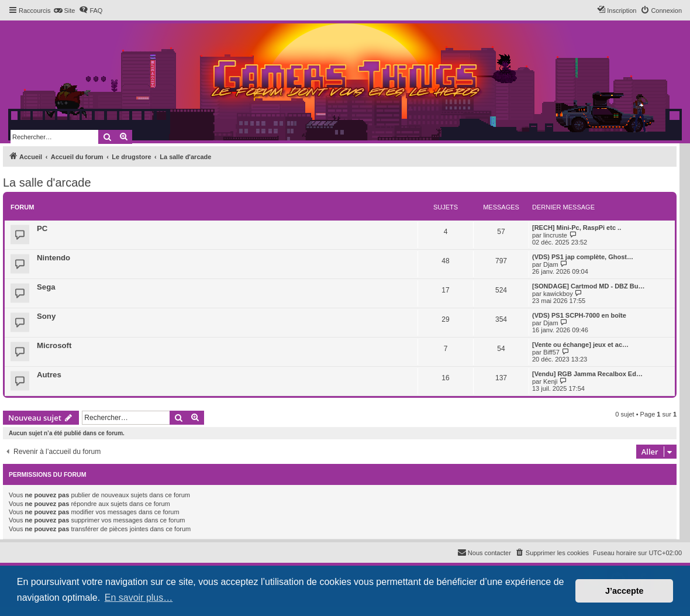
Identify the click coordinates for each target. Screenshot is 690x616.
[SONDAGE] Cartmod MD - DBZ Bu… (589, 286)
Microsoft (54, 345)
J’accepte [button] (625, 591)
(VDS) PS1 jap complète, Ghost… (583, 257)
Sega (46, 287)
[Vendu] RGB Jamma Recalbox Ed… (587, 374)
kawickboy (558, 294)
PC (42, 228)
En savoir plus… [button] (139, 598)
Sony (46, 316)
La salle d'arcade (47, 183)
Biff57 (551, 352)
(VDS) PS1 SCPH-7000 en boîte (579, 315)
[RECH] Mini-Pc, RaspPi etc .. (577, 228)
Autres (49, 375)
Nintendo (54, 258)
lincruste (555, 235)
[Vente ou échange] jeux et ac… (580, 345)
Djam (551, 264)
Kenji (550, 381)
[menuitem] (64, 11)
